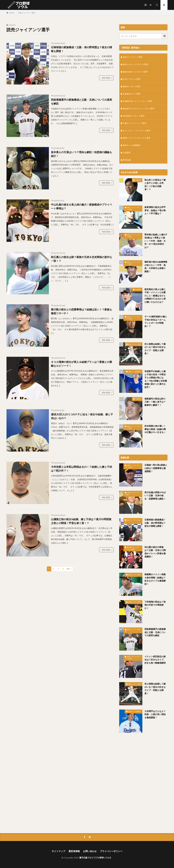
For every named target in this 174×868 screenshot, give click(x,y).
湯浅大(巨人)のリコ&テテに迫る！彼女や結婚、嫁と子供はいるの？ (82, 416)
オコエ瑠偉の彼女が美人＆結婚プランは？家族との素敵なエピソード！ (81, 364)
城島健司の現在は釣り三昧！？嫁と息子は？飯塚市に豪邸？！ (155, 402)
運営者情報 (74, 851)
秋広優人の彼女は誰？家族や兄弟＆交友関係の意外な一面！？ (81, 259)
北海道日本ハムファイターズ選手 (138, 101)
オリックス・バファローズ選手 (137, 131)
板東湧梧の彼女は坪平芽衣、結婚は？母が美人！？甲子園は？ (155, 210)
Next (68, 569)
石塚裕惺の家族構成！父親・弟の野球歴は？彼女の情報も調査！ (81, 49)
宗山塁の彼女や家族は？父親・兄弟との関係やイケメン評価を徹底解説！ (155, 552)
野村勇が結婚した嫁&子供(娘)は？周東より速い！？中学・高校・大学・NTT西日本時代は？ (156, 241)
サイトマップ (58, 851)
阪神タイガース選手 (132, 86)
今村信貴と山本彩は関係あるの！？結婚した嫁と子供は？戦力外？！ (81, 469)
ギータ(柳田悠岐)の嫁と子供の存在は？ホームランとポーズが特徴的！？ (156, 321)
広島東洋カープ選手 (132, 94)
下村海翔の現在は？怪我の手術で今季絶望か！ (155, 605)
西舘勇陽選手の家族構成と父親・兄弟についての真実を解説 (81, 102)
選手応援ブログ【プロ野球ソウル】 (96, 858)
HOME (12, 13)
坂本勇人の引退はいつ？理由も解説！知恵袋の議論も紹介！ (81, 154)
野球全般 (127, 160)
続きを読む (106, 78)
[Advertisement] (143, 782)
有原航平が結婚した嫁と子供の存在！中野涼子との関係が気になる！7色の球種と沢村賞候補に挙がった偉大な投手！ (156, 379)
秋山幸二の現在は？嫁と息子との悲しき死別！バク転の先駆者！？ (155, 185)
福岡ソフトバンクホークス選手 (137, 138)
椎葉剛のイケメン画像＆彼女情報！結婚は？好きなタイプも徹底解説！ (155, 579)
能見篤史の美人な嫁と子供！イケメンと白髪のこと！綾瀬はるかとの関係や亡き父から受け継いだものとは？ (155, 296)
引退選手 (127, 153)
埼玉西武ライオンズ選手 (134, 116)
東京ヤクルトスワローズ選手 (136, 64)
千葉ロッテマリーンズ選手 (135, 123)
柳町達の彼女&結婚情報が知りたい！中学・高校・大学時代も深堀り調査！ (156, 267)
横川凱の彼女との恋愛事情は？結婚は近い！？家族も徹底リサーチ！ (81, 311)
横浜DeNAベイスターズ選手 (135, 72)
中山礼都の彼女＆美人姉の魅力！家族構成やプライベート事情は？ (81, 206)
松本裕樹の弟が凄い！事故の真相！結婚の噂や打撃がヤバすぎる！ (155, 429)
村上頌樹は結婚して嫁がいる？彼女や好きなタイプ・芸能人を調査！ (155, 349)
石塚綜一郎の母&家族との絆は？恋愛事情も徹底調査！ (156, 468)
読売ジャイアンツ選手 (27, 13)
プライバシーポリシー (111, 851)
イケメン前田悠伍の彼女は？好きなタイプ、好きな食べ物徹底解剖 (155, 660)
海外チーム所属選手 (132, 145)
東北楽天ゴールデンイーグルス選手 (139, 108)
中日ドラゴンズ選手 (132, 79)
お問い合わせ (90, 851)
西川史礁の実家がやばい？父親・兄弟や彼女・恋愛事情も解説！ (155, 495)
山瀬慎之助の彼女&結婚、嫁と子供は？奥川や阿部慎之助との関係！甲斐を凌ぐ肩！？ (81, 521)
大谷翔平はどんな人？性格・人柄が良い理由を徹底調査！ (155, 714)
